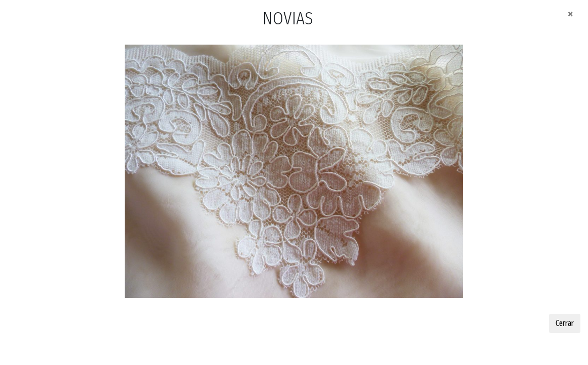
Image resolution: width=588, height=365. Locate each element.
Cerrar (565, 323)
